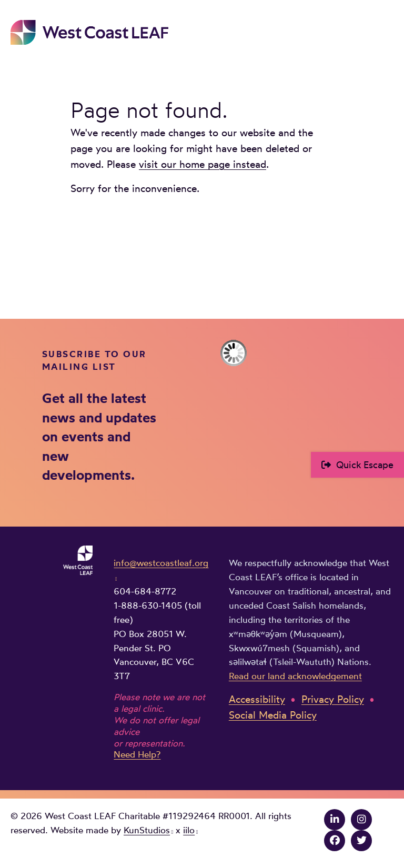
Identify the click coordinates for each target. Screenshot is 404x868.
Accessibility (257, 699)
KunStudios (147, 830)
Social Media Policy (273, 715)
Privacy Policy (333, 699)
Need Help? (137, 754)
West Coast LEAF (89, 32)
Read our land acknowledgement (295, 676)
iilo (189, 830)
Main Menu (386, 30)
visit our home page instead (203, 164)
